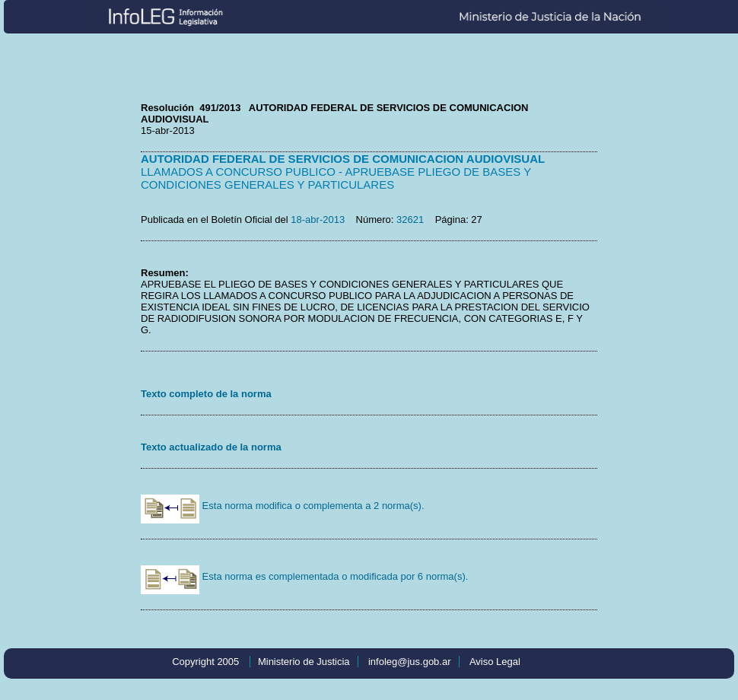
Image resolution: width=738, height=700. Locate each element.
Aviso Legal (495, 662)
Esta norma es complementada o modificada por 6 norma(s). (304, 576)
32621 (410, 220)
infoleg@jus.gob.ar (410, 662)
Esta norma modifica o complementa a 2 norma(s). (283, 506)
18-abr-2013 (318, 220)
